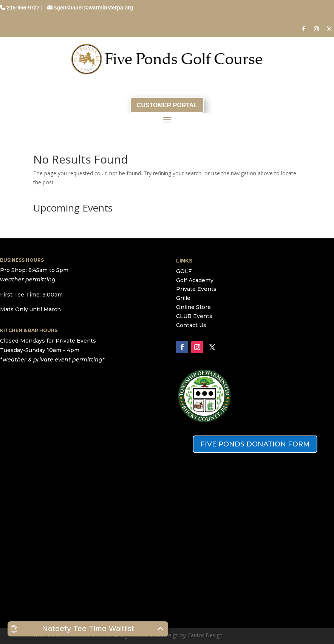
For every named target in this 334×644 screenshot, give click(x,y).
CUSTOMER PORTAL (167, 105)
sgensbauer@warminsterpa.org (93, 8)
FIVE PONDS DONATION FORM (255, 444)
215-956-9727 (23, 8)
